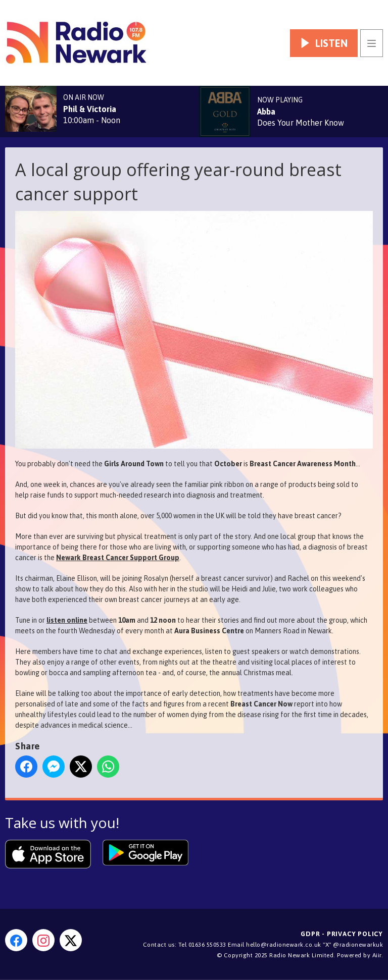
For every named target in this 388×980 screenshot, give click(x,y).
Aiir (377, 955)
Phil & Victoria (90, 109)
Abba (266, 112)
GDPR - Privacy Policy (342, 934)
